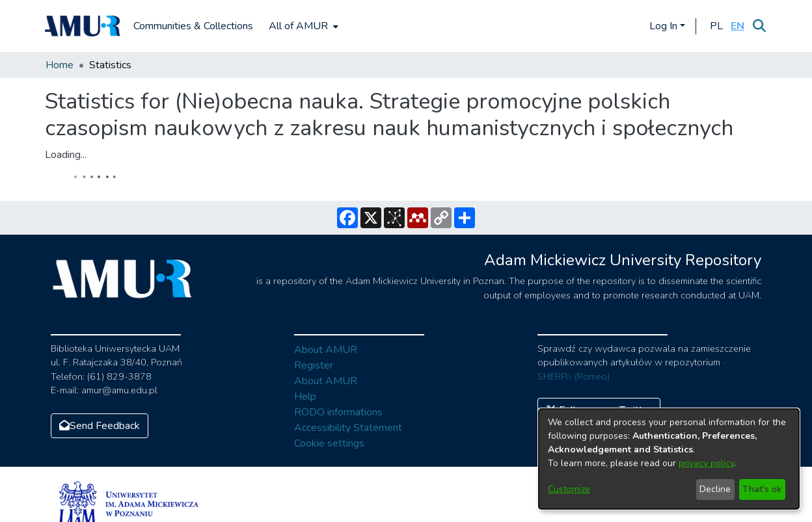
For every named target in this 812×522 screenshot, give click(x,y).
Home (60, 65)
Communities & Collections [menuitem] (193, 26)
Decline (715, 489)
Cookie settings (329, 443)
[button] (716, 26)
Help (305, 397)
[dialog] (669, 459)
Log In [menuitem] (663, 26)
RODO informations (338, 412)
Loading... (66, 155)
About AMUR (326, 350)
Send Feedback (100, 426)
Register (314, 365)
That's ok (762, 489)
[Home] (83, 26)
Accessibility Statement (348, 428)
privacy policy (706, 463)
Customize (569, 489)
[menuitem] (302, 26)
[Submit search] (759, 26)
